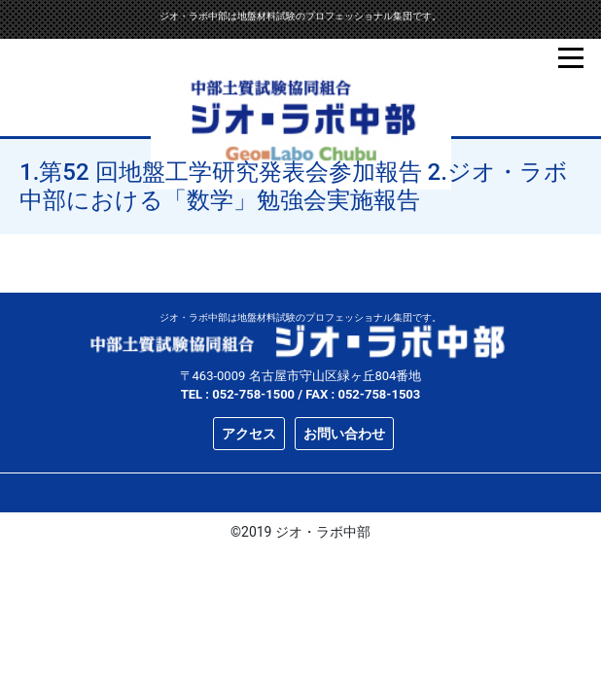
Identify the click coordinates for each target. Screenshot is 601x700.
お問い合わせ (344, 434)
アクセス (249, 434)
